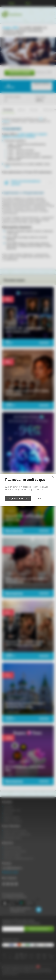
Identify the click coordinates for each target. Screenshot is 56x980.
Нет (39, 498)
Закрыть (53, 477)
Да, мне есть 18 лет (18, 498)
